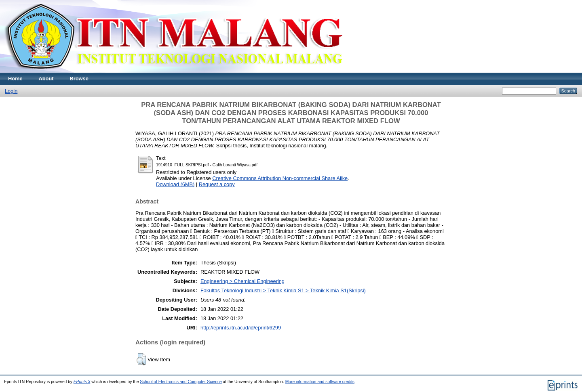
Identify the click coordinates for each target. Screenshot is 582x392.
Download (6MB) (175, 184)
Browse (79, 79)
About (46, 79)
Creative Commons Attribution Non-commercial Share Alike (280, 178)
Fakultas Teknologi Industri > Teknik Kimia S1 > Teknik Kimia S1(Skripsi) (283, 290)
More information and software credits (320, 382)
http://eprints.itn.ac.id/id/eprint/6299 (241, 328)
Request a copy (217, 184)
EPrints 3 (82, 382)
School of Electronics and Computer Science (181, 382)
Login (11, 91)
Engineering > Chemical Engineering (242, 281)
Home (15, 79)
